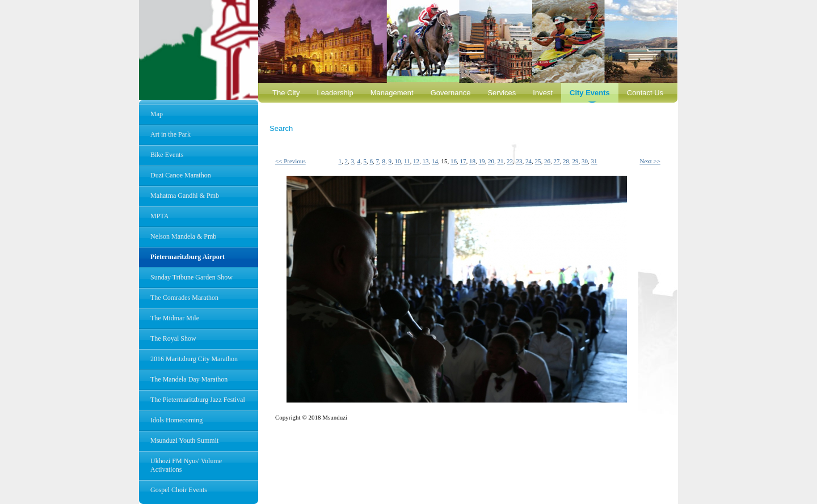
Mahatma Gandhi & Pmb (185, 196)
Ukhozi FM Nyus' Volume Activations (186, 465)
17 (463, 161)
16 (454, 161)
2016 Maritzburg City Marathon (194, 359)
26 (547, 161)
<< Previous (290, 161)
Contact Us (645, 93)
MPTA (159, 216)
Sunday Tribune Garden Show (191, 277)
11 (407, 161)
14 (435, 161)
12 (416, 161)
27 (557, 161)
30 (585, 161)
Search (281, 128)
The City (286, 93)
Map (157, 114)
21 (501, 161)
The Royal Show (173, 338)
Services (502, 93)
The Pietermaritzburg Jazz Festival (198, 400)
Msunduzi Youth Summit (184, 441)
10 (397, 161)
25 (538, 161)
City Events (590, 93)
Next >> (650, 161)
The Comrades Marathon (184, 298)
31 (594, 161)
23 (519, 161)
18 (472, 161)
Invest (543, 93)
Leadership (335, 93)
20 (491, 161)
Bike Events (167, 155)
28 (566, 161)
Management (392, 93)
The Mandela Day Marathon (189, 379)
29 (576, 161)
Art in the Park (170, 134)
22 (510, 161)
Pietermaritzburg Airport (188, 257)
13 (426, 161)
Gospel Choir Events (179, 490)
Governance (451, 93)
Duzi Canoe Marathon (181, 175)
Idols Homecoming (176, 420)
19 (482, 161)
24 (528, 161)
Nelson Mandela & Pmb (183, 236)
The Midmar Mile (175, 318)
